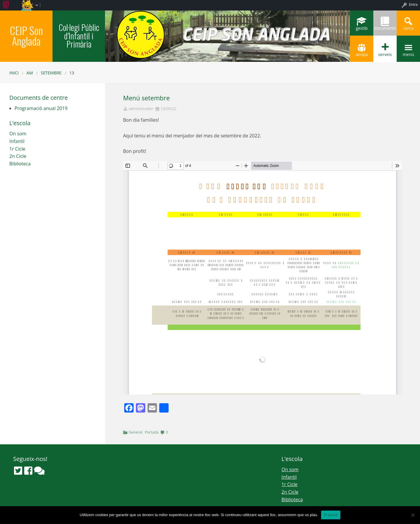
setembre (51, 73)
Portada (152, 432)
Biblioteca (20, 164)
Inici (14, 73)
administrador (141, 109)
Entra (413, 5)
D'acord (331, 515)
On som (18, 134)
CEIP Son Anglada (26, 35)
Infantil (17, 141)
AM (30, 73)
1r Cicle (17, 149)
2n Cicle (18, 156)
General (135, 432)
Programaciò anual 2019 (41, 108)
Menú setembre (146, 98)
